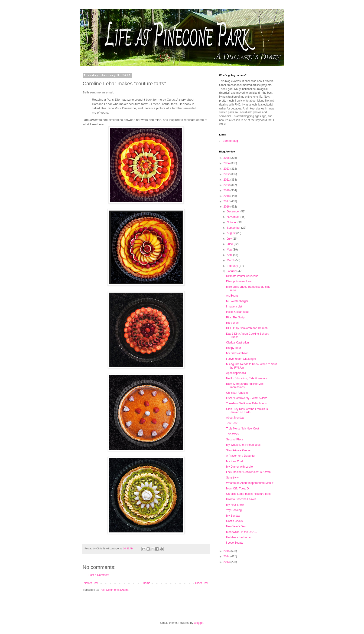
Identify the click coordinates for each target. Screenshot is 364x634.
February (233, 266)
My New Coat (234, 461)
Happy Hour (234, 348)
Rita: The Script (236, 317)
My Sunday (233, 516)
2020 (227, 185)
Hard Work (233, 323)
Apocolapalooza (236, 373)
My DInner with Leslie (239, 467)
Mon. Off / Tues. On (238, 489)
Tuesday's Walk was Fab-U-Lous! (247, 403)
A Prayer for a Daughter (241, 456)
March (231, 260)
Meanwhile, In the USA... (241, 532)
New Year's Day (236, 526)
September (234, 228)
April (230, 255)
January (232, 271)
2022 (227, 174)
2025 (227, 158)
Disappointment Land (239, 281)
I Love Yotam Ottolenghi (241, 359)
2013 (227, 562)
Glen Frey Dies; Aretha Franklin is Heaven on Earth (247, 411)
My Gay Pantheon (237, 353)
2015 (227, 551)
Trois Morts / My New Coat (243, 429)
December (234, 211)
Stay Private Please (238, 450)
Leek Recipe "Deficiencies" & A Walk (249, 472)
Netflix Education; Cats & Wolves (246, 378)
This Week (233, 434)
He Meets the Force (238, 537)
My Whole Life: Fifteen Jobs (243, 445)
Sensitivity (232, 478)
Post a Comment (99, 575)
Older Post (202, 583)
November (234, 217)
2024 (227, 163)
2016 (227, 207)
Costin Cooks (234, 521)
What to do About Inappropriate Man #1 (250, 483)
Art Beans (232, 296)
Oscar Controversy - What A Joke (247, 398)
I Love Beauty (235, 543)
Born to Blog (230, 141)
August (232, 233)
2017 (227, 201)
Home (147, 583)
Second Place (235, 439)
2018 (227, 196)
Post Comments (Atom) (114, 590)
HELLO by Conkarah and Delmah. (247, 328)
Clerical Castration (237, 343)
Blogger (199, 623)
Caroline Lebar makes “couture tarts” (249, 494)
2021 (227, 180)
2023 (227, 169)
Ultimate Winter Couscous (242, 276)
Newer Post (91, 583)
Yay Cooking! (234, 510)
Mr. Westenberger (237, 301)
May (230, 250)
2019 (227, 190)
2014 (227, 556)
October (232, 222)
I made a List (234, 307)
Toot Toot (232, 423)
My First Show (235, 505)
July (230, 239)
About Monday (235, 418)
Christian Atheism (237, 393)
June (230, 244)
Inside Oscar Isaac (238, 312)
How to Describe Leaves (241, 499)
